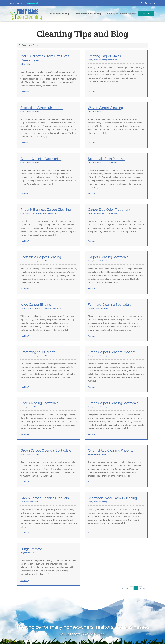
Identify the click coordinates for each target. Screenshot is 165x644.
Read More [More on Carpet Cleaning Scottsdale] (24, 287)
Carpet (68, 60)
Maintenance (51, 195)
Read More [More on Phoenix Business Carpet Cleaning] (24, 223)
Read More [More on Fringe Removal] (114, 484)
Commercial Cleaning (39, 195)
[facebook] (141, 3)
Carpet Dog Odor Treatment (87, 191)
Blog (38, 3)
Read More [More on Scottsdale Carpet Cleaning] (114, 223)
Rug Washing (128, 391)
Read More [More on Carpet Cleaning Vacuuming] (69, 157)
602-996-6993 (24, 3)
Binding (68, 260)
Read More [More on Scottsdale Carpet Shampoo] (114, 91)
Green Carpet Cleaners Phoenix (89, 322)
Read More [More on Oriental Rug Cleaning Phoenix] (114, 419)
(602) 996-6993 (20, 609)
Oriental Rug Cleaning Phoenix (133, 387)
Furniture (113, 260)
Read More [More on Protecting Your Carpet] (24, 353)
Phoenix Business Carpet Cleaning (46, 191)
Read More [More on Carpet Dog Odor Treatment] (69, 220)
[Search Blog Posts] (82, 45)
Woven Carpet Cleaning (38, 126)
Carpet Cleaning (26, 195)
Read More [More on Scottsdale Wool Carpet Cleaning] (69, 484)
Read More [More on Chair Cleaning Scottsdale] (114, 353)
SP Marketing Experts (107, 637)
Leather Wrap (92, 260)
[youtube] (146, 3)
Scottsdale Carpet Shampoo (132, 56)
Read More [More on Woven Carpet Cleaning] (24, 157)
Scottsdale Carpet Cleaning (131, 191)
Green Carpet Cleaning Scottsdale (46, 387)
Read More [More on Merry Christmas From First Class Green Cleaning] (24, 92)
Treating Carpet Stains (82, 56)
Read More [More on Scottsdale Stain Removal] (114, 161)
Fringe (113, 457)
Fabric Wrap (83, 260)
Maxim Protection (122, 195)
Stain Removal (90, 60)
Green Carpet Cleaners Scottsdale (91, 387)
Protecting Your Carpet (38, 322)
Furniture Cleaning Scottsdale (132, 256)
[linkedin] (150, 3)
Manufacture (102, 260)
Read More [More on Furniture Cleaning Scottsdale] (114, 287)
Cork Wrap (75, 260)
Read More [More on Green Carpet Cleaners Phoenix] (69, 357)
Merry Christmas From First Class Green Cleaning (45, 58)
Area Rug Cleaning (117, 391)
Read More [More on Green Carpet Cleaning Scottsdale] (24, 419)
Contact (33, 3)
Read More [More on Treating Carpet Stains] (69, 87)
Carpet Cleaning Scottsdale (41, 256)
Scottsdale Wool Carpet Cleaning (90, 453)
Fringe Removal (122, 453)
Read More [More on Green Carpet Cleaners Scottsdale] (69, 419)
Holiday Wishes (26, 64)
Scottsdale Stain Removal (129, 126)
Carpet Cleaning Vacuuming (86, 126)
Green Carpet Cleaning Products (45, 453)
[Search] (20, 45)
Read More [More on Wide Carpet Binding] (69, 287)
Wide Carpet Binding (81, 256)
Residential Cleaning (77, 60)
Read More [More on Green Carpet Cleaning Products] (24, 488)
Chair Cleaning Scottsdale (129, 322)
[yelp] (154, 3)
